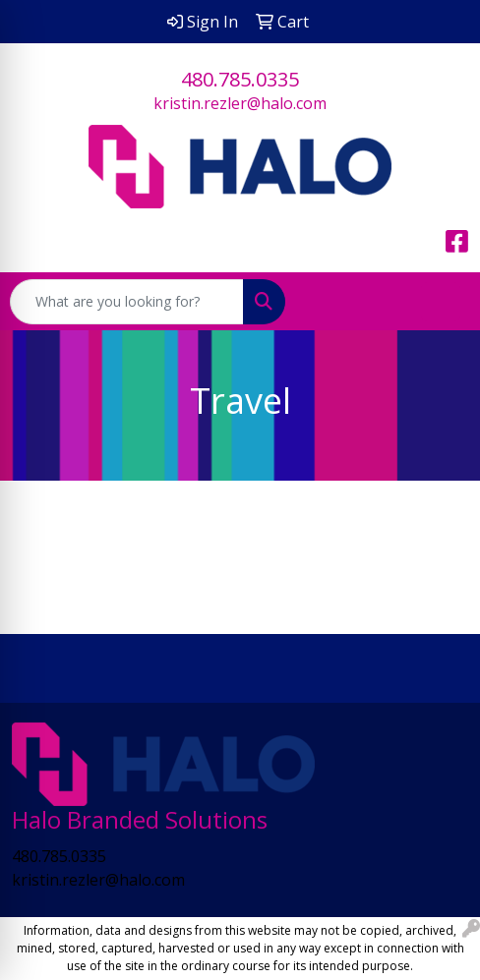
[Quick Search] (127, 302)
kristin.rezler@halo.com (240, 103)
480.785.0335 (240, 79)
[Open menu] (441, 302)
